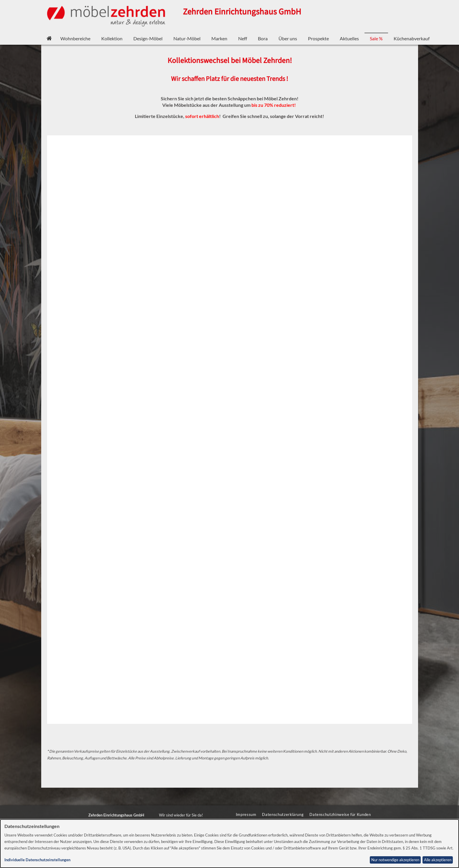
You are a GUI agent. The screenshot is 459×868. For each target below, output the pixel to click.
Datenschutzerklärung (283, 814)
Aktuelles (349, 38)
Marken (219, 38)
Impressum (246, 814)
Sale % (376, 38)
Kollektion (112, 38)
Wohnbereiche (75, 38)
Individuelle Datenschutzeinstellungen (37, 860)
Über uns (288, 38)
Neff (243, 38)
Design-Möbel (148, 38)
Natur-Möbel (187, 38)
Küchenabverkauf (412, 38)
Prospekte (318, 38)
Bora (263, 38)
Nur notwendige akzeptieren (395, 860)
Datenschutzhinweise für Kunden (340, 814)
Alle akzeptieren (438, 860)
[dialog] (229, 844)
